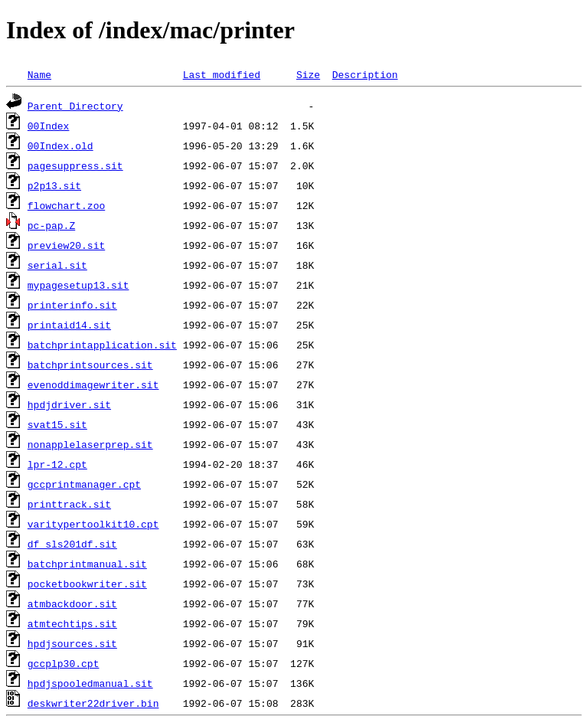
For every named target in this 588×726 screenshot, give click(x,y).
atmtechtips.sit (72, 623)
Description (365, 74)
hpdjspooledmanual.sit (90, 683)
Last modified (222, 74)
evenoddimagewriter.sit (93, 384)
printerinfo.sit (72, 305)
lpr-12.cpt (57, 464)
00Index (49, 126)
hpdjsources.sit (72, 643)
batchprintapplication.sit (102, 345)
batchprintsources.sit (90, 365)
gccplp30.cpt (64, 663)
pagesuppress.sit (75, 165)
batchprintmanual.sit (87, 564)
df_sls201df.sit (72, 544)
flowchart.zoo (66, 205)
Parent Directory (75, 106)
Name (39, 74)
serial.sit (57, 265)
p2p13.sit (54, 185)
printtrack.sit (69, 504)
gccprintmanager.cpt (84, 484)
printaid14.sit (69, 325)
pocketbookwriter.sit (87, 584)
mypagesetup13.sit (78, 285)
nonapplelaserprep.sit (90, 444)
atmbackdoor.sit (72, 603)
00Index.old (60, 146)
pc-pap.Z (51, 225)
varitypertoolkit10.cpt (93, 524)
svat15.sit (57, 424)
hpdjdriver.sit (69, 404)
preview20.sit (66, 245)
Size (308, 74)
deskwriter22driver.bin (93, 703)
